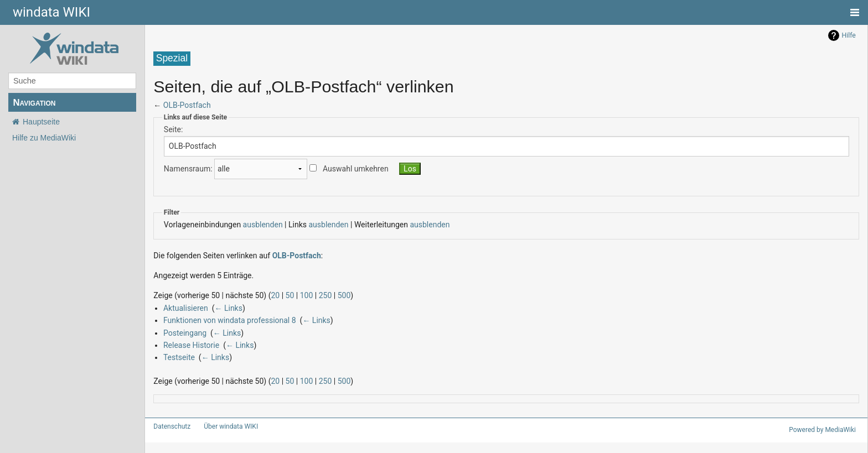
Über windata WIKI (226, 426)
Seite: (173, 129)
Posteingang (182, 333)
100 (293, 295)
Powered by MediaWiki (824, 430)
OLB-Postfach (186, 105)
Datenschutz (170, 426)
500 (327, 295)
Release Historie (189, 345)
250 (310, 295)
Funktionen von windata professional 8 (224, 320)
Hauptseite (41, 122)
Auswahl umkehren (344, 169)
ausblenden (253, 224)
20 (265, 295)
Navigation (34, 103)
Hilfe (849, 35)
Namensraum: (186, 169)
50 (277, 295)
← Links (225, 308)
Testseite (177, 357)
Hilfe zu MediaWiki (44, 138)
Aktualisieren (184, 308)
